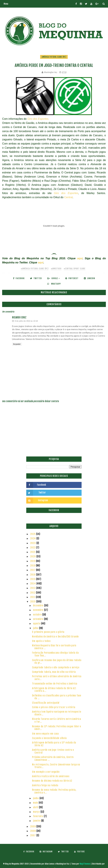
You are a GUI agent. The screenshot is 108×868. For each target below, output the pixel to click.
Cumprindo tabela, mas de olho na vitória (54, 672)
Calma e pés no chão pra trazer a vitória (54, 707)
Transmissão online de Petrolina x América (55, 684)
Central (68, 197)
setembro (38, 619)
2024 (33, 538)
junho (36, 798)
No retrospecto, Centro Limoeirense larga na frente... (56, 766)
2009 (33, 826)
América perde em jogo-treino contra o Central (53, 751)
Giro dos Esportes (66, 193)
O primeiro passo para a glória (48, 632)
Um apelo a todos (41, 641)
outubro (38, 615)
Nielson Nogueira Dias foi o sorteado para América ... (54, 647)
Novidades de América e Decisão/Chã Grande (55, 637)
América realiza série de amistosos (51, 776)
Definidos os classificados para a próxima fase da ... (57, 697)
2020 (33, 556)
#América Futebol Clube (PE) (35, 269)
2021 (33, 552)
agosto (37, 624)
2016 (33, 575)
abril (36, 807)
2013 (33, 588)
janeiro (37, 821)
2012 (33, 593)
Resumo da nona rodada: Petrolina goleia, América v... (54, 791)
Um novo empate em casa (45, 734)
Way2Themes (85, 864)
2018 (33, 566)
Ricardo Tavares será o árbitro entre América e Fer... (56, 720)
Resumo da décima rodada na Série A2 (52, 781)
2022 (33, 548)
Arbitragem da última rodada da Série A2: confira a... (54, 690)
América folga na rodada (45, 785)
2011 (33, 597)
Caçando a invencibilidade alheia (49, 738)
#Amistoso (56, 269)
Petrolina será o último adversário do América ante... (57, 678)
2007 (33, 835)
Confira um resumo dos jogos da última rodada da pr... (57, 662)
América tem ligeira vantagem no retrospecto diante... (57, 713)
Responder (17, 344)
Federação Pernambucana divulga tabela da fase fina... (55, 654)
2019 (33, 561)
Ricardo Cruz (19, 317)
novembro (39, 610)
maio (36, 803)
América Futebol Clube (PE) (54, 57)
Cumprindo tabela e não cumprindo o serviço (56, 667)
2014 (33, 584)
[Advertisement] (54, 432)
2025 (33, 534)
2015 (33, 579)
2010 (33, 602)
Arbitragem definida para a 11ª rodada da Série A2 (54, 744)
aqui (80, 258)
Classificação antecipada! (46, 703)
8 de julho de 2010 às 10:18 (26, 321)
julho (36, 628)
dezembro (39, 606)
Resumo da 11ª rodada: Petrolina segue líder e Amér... (57, 728)
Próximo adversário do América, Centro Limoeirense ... (53, 759)
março (37, 812)
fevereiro (38, 816)
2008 (33, 831)
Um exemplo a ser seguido (46, 772)
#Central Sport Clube (75, 269)
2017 (33, 570)
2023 (33, 543)
